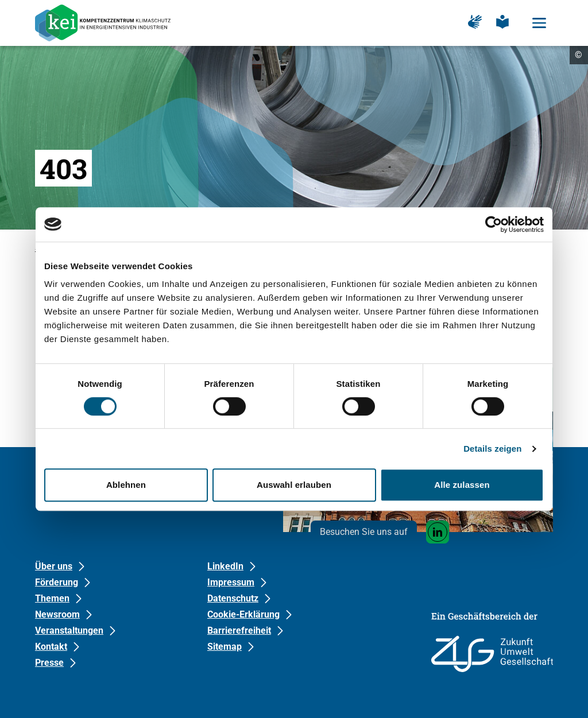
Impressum (231, 582)
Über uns (54, 566)
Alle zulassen (462, 485)
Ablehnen (126, 485)
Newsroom (57, 614)
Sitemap (225, 647)
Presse (49, 663)
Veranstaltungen (69, 630)
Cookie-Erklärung (243, 614)
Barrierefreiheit (239, 630)
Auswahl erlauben (294, 485)
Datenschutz (233, 598)
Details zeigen (492, 449)
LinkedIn (225, 566)
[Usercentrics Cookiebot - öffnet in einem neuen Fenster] (494, 224)
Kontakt (51, 647)
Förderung (57, 582)
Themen (52, 598)
